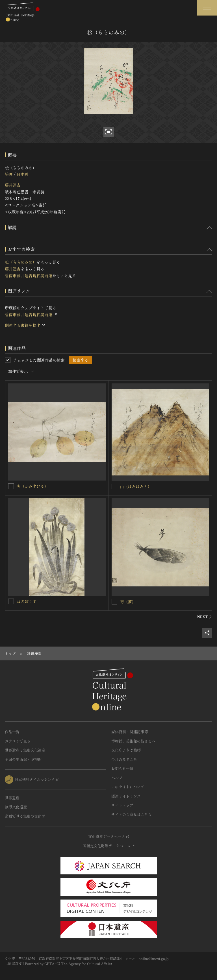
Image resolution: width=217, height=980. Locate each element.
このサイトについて (128, 787)
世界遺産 (12, 798)
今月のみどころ (124, 759)
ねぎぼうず (27, 601)
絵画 (9, 174)
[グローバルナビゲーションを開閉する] (207, 8)
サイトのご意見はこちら (132, 814)
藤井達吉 (13, 185)
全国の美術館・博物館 (23, 759)
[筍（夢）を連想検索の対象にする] (114, 602)
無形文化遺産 (16, 807)
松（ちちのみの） (21, 262)
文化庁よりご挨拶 (126, 750)
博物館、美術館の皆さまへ (133, 741)
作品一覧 (12, 732)
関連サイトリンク (126, 796)
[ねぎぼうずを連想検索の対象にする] (11, 601)
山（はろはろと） (136, 486)
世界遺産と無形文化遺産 (25, 750)
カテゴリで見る (18, 741)
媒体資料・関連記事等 (130, 732)
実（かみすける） (32, 486)
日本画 (22, 174)
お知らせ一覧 (122, 768)
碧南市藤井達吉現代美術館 (29, 276)
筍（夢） (128, 602)
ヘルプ (117, 778)
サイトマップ (122, 805)
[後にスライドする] (205, 617)
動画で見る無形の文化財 (25, 816)
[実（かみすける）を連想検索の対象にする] (11, 486)
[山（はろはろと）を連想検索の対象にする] (114, 486)
